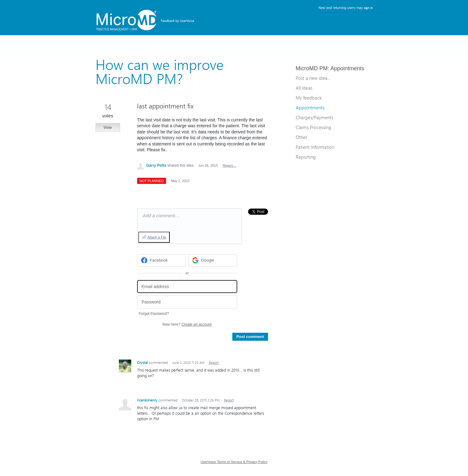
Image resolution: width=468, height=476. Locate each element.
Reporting (306, 157)
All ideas (304, 88)
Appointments (348, 68)
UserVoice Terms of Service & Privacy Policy (234, 462)
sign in (368, 8)
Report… (229, 165)
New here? (187, 324)
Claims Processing (313, 127)
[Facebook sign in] (162, 260)
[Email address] (187, 287)
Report (214, 362)
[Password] (187, 302)
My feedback (309, 98)
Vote (108, 127)
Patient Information (315, 147)
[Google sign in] (213, 260)
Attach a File (157, 237)
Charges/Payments (315, 117)
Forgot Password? (154, 314)
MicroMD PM (312, 68)
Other (301, 137)
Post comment (250, 337)
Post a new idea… (313, 78)
